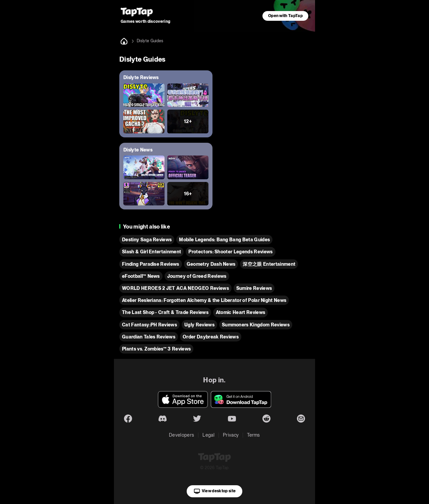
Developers (181, 435)
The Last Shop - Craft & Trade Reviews (165, 312)
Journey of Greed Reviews (197, 276)
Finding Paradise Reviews (151, 264)
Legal (208, 435)
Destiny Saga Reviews (147, 240)
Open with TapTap (285, 16)
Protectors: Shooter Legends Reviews (230, 252)
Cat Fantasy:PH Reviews (149, 325)
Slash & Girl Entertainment (151, 252)
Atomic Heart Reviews (240, 312)
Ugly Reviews (199, 325)
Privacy (231, 435)
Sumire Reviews (254, 288)
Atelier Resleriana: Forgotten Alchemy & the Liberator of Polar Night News (204, 300)
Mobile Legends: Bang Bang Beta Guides (224, 240)
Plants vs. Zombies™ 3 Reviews (156, 349)
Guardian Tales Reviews (149, 337)
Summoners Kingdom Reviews (256, 325)
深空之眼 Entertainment (269, 264)
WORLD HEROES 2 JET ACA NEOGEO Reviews (175, 288)
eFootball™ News (141, 276)
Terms (254, 435)
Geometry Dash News (211, 264)
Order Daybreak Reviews (211, 337)
